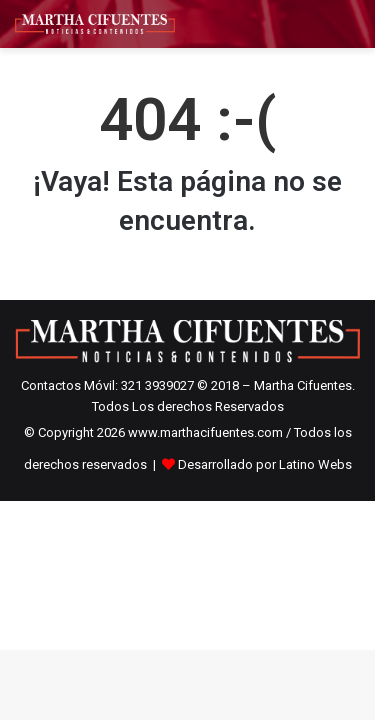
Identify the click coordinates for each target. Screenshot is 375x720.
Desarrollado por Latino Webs (265, 464)
